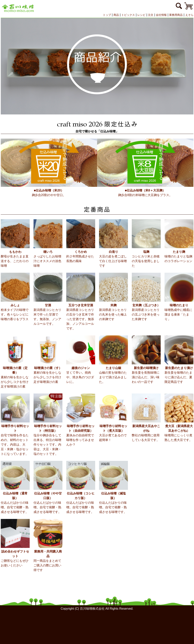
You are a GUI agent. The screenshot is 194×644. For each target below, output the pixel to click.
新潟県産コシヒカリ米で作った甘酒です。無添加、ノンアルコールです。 (48, 314)
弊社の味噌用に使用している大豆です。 (146, 433)
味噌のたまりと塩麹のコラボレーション (179, 256)
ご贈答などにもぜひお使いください (15, 558)
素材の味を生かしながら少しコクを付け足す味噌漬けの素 (15, 377)
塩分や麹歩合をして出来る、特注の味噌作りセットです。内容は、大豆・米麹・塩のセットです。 (48, 440)
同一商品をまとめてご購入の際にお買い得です (48, 560)
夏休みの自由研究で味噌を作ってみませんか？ (81, 435)
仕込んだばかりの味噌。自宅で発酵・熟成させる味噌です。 (15, 502)
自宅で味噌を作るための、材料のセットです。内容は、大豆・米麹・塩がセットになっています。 (15, 440)
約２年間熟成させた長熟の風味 (81, 256)
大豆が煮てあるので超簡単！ (113, 433)
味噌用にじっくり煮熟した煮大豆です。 (179, 433)
